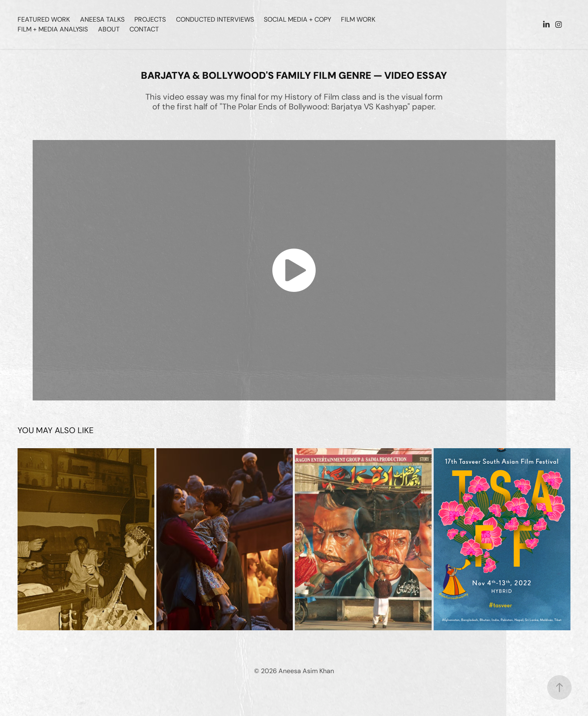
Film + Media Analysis (53, 29)
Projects (150, 19)
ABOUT (109, 29)
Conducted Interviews (215, 19)
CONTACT (144, 29)
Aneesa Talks (102, 19)
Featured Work (44, 19)
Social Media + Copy (297, 19)
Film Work (358, 19)
